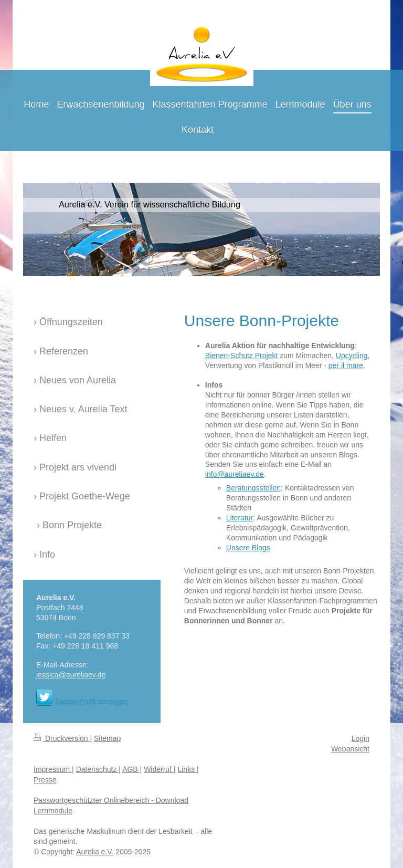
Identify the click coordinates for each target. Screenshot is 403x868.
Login (360, 738)
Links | (188, 769)
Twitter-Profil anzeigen (92, 702)
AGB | (132, 769)
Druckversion (62, 738)
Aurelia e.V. (95, 852)
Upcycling (352, 355)
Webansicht (350, 749)
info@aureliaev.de (235, 474)
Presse (45, 780)
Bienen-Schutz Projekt (242, 355)
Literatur (240, 518)
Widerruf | (160, 769)
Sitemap (107, 738)
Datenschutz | (98, 769)
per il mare (346, 365)
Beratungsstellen (253, 488)
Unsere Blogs (248, 548)
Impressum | (54, 769)
